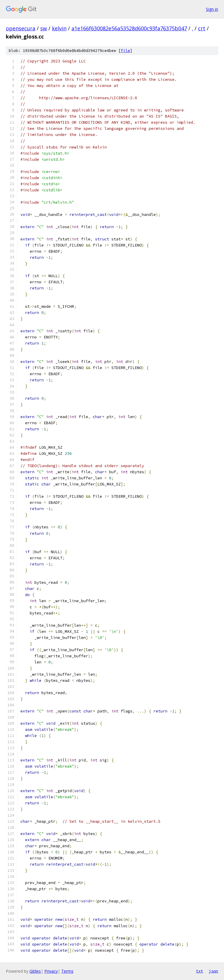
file (125, 51)
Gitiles (35, 971)
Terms (67, 971)
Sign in (212, 9)
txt (199, 971)
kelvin (59, 28)
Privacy (51, 971)
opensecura (21, 28)
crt (202, 28)
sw (44, 28)
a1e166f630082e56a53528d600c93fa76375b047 (129, 28)
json (213, 971)
